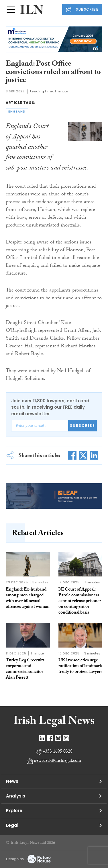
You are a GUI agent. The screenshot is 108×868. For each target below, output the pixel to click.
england (17, 112)
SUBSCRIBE (82, 9)
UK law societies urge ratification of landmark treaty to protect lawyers (80, 666)
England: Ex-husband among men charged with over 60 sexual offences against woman (28, 598)
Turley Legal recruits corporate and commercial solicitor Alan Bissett (25, 669)
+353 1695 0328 (58, 752)
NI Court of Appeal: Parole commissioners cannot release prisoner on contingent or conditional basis (80, 601)
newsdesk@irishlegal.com (57, 761)
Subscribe (83, 426)
